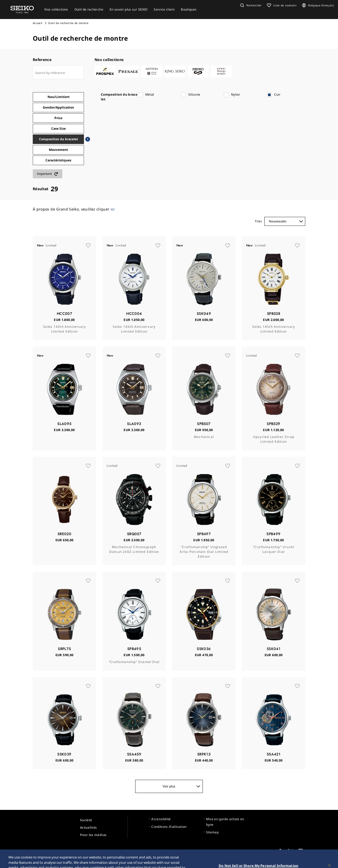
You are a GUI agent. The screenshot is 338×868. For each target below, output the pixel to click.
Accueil (37, 23)
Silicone (194, 94)
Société (86, 820)
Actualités (88, 827)
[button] (250, 5)
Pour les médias (93, 835)
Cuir (277, 94)
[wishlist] (88, 245)
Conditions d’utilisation (169, 827)
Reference (42, 60)
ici (113, 209)
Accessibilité (161, 819)
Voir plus (182, 786)
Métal (150, 94)
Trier (259, 221)
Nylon (236, 94)
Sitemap (212, 832)
